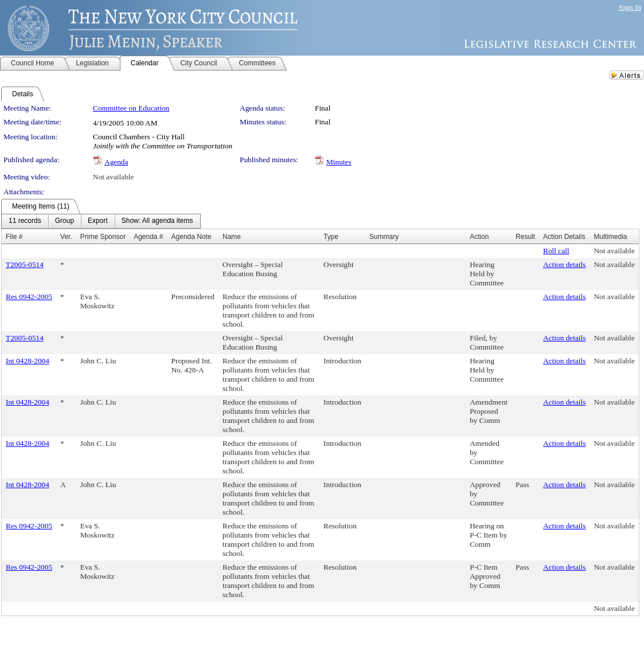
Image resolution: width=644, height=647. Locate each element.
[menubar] (101, 221)
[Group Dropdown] (65, 221)
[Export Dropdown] (98, 221)
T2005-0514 (25, 264)
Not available (113, 177)
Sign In (630, 7)
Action (479, 237)
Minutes (339, 162)
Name (232, 237)
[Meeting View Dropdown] (157, 221)
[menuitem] (25, 221)
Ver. (66, 237)
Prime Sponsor (103, 237)
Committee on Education (131, 108)
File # (14, 237)
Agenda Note (192, 237)
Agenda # (148, 237)
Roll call (556, 251)
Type (331, 237)
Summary (384, 237)
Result (525, 237)
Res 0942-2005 (29, 297)
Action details (564, 264)
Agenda (116, 162)
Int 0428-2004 (28, 361)
